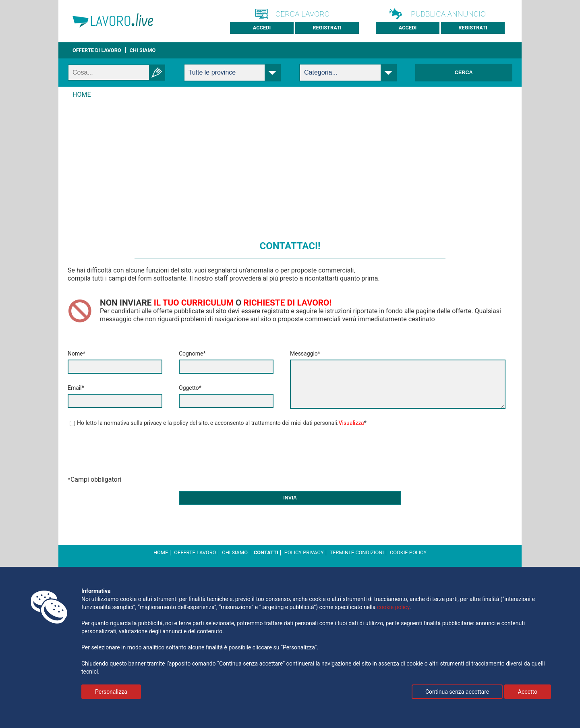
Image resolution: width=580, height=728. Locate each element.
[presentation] (129, 453)
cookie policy (408, 552)
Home (161, 552)
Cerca (464, 73)
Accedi (262, 28)
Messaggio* (305, 354)
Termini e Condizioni (357, 552)
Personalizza (111, 692)
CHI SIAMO (143, 50)
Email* (76, 388)
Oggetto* (190, 388)
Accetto (528, 692)
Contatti (266, 552)
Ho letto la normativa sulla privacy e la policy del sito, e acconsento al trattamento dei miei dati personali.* (218, 423)
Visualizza (351, 423)
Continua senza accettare (457, 692)
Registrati (327, 28)
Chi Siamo (235, 552)
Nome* (77, 354)
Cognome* (192, 354)
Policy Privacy (304, 552)
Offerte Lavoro (195, 552)
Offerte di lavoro (97, 50)
